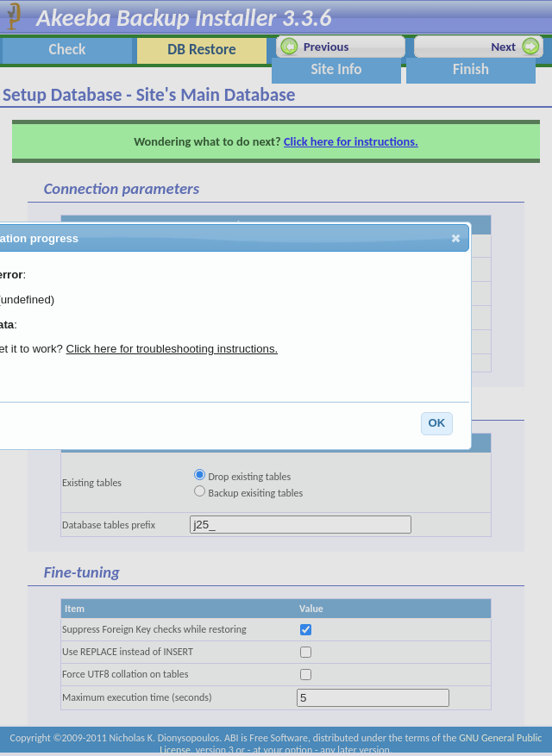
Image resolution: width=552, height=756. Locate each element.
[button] (456, 238)
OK (436, 423)
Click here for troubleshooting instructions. (172, 350)
